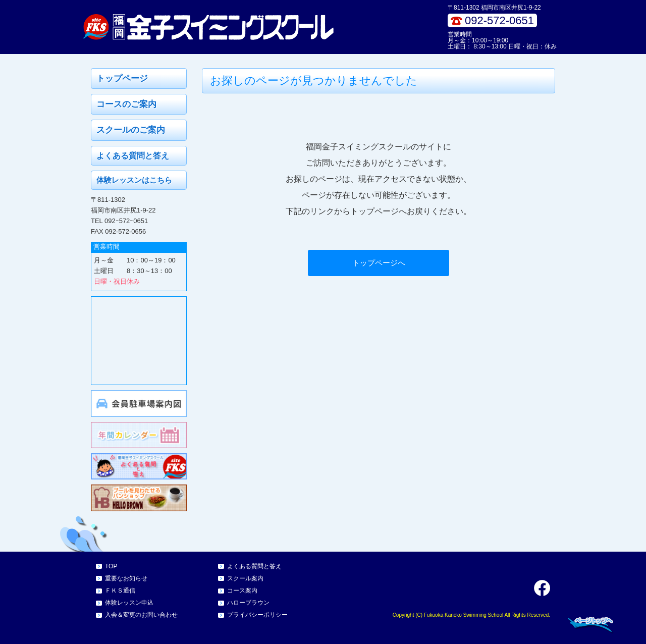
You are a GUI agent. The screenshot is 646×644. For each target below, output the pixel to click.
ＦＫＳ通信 (120, 591)
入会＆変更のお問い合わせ (141, 615)
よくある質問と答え (133, 156)
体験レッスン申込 (129, 603)
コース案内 (242, 591)
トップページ (122, 78)
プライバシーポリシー (257, 615)
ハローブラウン (248, 603)
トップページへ (379, 263)
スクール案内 (245, 578)
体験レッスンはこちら (134, 180)
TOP (111, 566)
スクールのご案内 (131, 130)
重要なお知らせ (126, 578)
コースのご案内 (126, 104)
